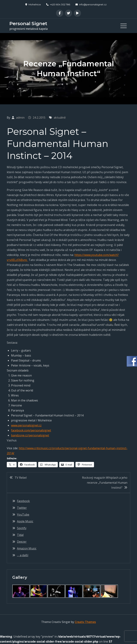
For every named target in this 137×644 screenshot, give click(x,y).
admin (20, 118)
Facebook (23, 501)
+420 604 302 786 (58, 4)
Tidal (20, 535)
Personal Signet (28, 24)
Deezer (22, 542)
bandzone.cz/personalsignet (30, 435)
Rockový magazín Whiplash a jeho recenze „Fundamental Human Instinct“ (105, 483)
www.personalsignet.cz (26, 425)
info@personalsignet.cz (91, 4)
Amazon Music (27, 548)
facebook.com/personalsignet (31, 430)
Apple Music (25, 521)
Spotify (22, 528)
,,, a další (23, 555)
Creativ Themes (85, 622)
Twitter (22, 508)
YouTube (23, 515)
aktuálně (60, 118)
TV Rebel (21, 478)
